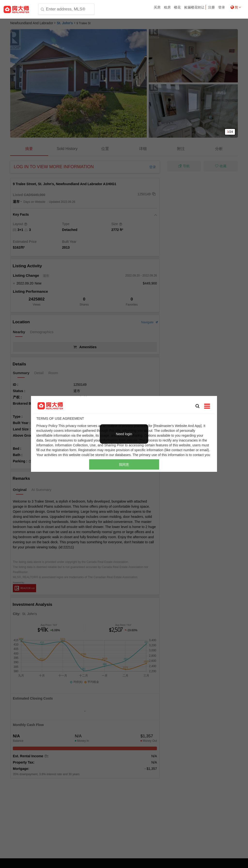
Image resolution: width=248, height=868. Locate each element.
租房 (167, 7)
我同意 (124, 465)
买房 (157, 7)
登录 (222, 7)
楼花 (177, 7)
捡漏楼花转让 (194, 7)
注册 (211, 7)
